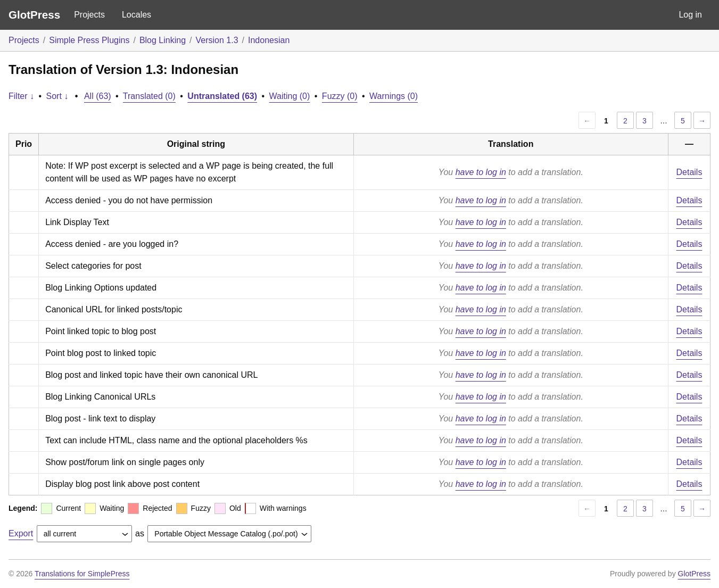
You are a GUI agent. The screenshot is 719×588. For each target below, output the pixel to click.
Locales (137, 15)
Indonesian (269, 40)
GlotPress (34, 15)
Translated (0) (149, 96)
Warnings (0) (394, 96)
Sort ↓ (57, 96)
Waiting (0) (290, 96)
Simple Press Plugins (89, 40)
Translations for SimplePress (82, 574)
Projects (89, 15)
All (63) (98, 96)
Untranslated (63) (222, 96)
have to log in (481, 172)
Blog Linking (163, 40)
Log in (690, 15)
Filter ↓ (21, 96)
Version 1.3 (217, 40)
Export (21, 533)
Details (689, 172)
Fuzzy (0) (340, 96)
